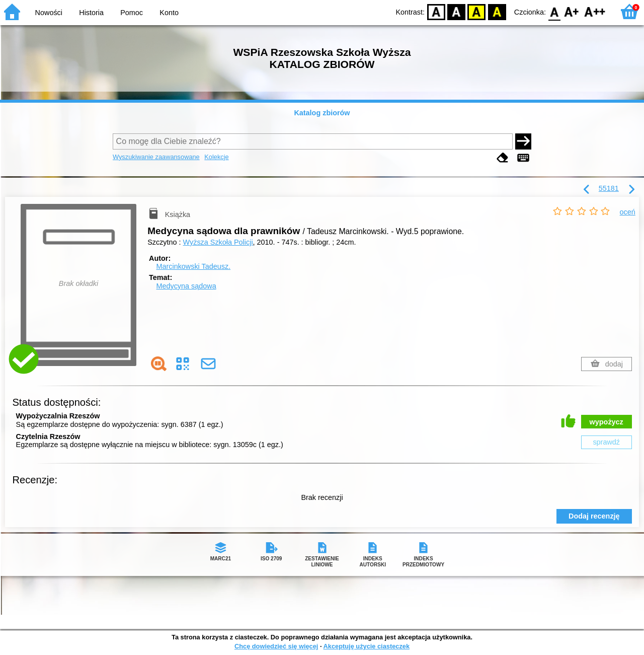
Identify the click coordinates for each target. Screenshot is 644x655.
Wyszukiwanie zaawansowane (156, 157)
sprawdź (606, 442)
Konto (169, 13)
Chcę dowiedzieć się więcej (276, 646)
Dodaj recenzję (594, 516)
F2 (595, 11)
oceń (628, 212)
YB (477, 11)
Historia (91, 13)
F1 (572, 11)
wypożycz (607, 422)
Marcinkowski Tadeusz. (193, 266)
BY (497, 11)
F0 (554, 11)
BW (456, 11)
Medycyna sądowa (186, 286)
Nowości (49, 13)
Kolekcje (216, 157)
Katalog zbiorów (322, 113)
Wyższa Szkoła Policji (218, 242)
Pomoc (132, 13)
